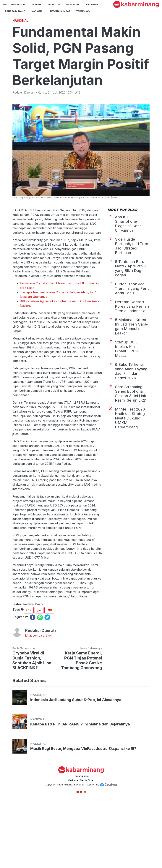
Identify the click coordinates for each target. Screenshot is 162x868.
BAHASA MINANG (15, 11)
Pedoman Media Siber (81, 780)
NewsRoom (18, 5)
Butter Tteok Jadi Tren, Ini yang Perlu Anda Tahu (132, 288)
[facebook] (33, 617)
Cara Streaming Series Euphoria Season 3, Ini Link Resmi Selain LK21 (131, 394)
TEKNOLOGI (83, 11)
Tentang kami (81, 776)
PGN (29, 610)
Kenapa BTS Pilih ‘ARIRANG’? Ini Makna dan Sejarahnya (80, 724)
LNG (49, 610)
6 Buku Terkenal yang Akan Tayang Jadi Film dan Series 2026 (131, 371)
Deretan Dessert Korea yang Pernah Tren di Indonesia (132, 306)
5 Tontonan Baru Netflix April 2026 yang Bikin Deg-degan (130, 268)
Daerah (36, 5)
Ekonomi (92, 5)
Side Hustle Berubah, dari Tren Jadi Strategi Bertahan (132, 246)
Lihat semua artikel (38, 635)
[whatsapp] (40, 617)
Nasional (38, 11)
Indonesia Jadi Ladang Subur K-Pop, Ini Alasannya (76, 700)
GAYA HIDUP (73, 5)
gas (39, 610)
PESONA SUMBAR (60, 11)
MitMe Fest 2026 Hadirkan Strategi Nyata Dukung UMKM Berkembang (130, 418)
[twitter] (47, 617)
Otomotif (53, 5)
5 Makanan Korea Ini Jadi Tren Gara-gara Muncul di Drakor (131, 326)
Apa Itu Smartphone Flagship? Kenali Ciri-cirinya (129, 224)
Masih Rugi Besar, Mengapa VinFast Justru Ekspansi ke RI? (83, 749)
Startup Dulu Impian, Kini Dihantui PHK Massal (127, 349)
